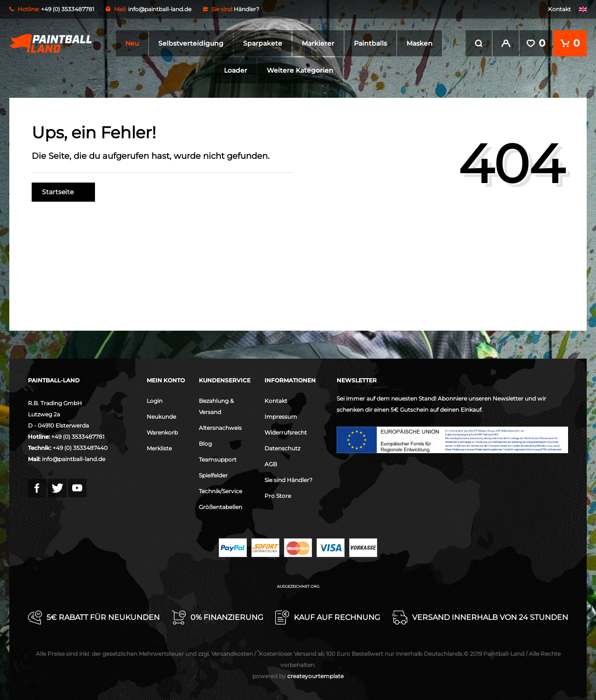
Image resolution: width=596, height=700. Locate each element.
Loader (236, 70)
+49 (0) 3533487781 (78, 436)
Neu (132, 43)
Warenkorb (162, 432)
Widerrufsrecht (286, 432)
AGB (271, 464)
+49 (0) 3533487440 (80, 447)
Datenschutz (282, 448)
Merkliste (159, 448)
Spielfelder (213, 475)
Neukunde (161, 416)
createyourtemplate (298, 676)
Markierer (318, 43)
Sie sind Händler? (288, 479)
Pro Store (278, 495)
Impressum (281, 416)
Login (155, 400)
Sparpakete (263, 43)
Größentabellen (220, 506)
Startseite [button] (63, 192)
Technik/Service (220, 491)
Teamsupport (218, 459)
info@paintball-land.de (160, 9)
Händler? (247, 9)
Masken (420, 43)
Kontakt (559, 9)
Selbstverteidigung (191, 43)
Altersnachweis (220, 427)
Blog (205, 443)
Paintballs (370, 43)
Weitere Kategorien (300, 70)
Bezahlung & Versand (216, 406)
